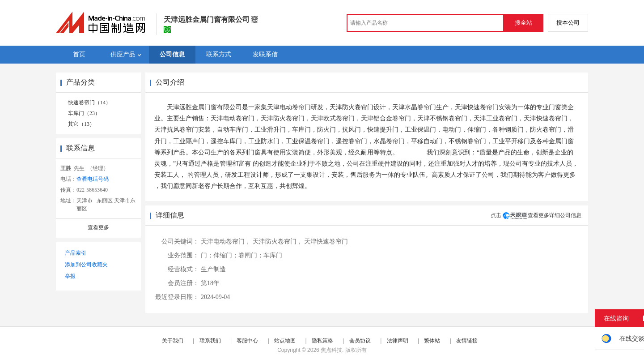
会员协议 (360, 341)
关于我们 (173, 341)
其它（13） (81, 124)
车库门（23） (84, 113)
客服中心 (247, 341)
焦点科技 (331, 350)
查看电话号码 (93, 179)
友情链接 (467, 341)
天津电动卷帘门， (226, 241)
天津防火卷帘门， (278, 241)
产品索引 (76, 253)
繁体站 (432, 341)
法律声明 (398, 341)
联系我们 (210, 341)
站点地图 (285, 341)
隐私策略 (322, 341)
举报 (70, 276)
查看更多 (98, 227)
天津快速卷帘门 (326, 241)
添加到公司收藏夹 (86, 265)
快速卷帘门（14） (89, 103)
